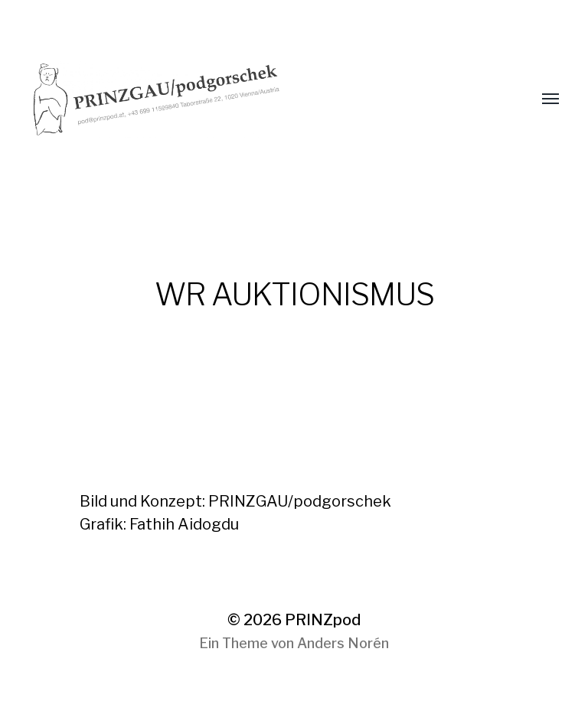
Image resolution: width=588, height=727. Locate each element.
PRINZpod (323, 620)
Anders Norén (343, 643)
